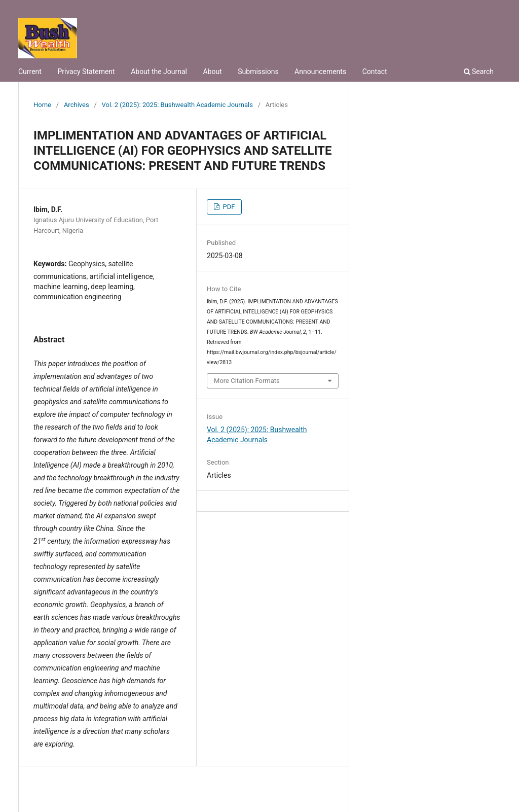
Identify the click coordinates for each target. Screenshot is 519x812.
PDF (228, 207)
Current (30, 72)
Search (479, 72)
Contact (375, 72)
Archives (77, 105)
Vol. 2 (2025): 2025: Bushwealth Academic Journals (177, 105)
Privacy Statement (86, 72)
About (212, 72)
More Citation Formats (247, 381)
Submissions (258, 72)
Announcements (320, 72)
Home (42, 105)
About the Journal (159, 72)
